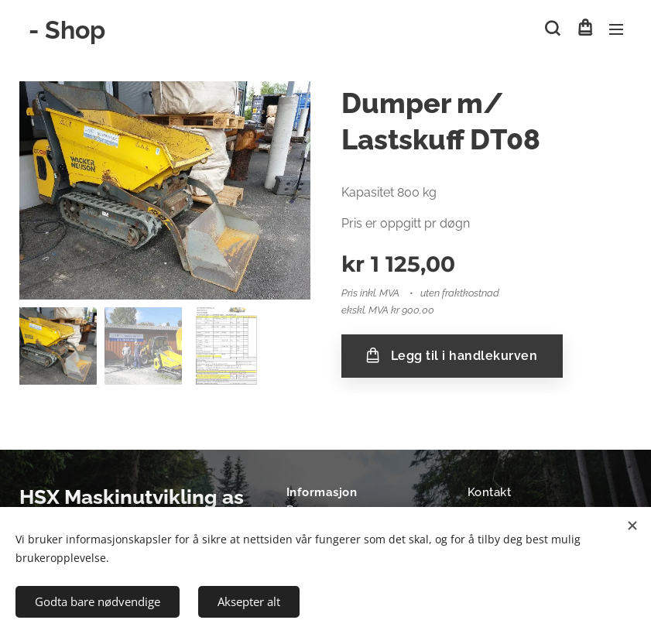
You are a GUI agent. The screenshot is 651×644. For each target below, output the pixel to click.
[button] (552, 29)
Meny (616, 29)
